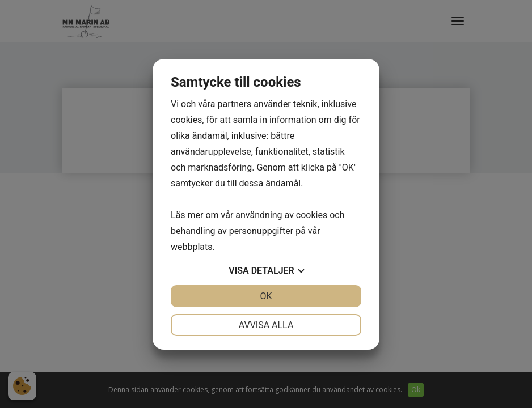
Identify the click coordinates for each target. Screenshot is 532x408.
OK (266, 296)
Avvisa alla (266, 325)
